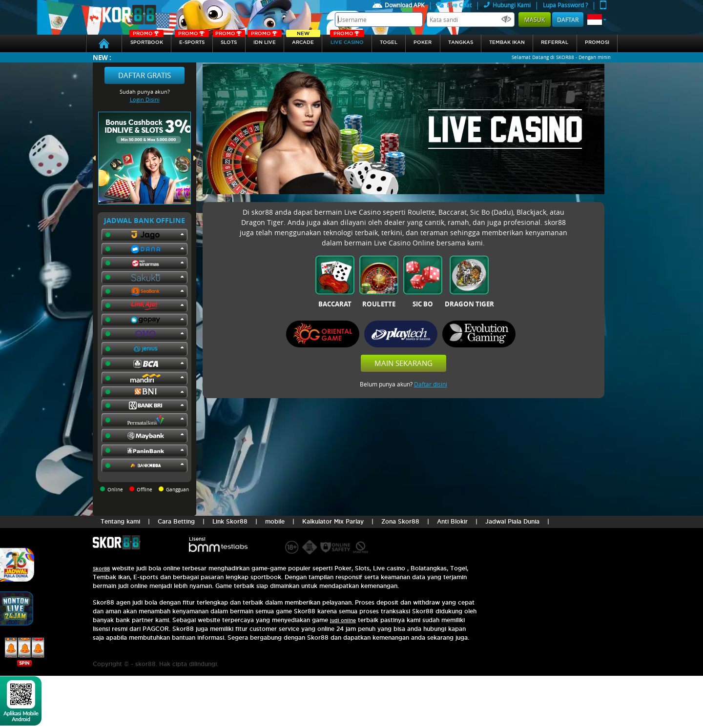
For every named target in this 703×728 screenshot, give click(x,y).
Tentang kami (120, 521)
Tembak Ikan (507, 42)
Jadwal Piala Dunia (512, 521)
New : (102, 57)
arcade (303, 40)
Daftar (568, 20)
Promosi (597, 42)
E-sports (192, 40)
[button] (597, 20)
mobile (275, 521)
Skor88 (101, 569)
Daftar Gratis (145, 75)
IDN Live (265, 40)
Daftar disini (431, 384)
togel (389, 42)
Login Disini (145, 99)
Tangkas (461, 42)
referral (555, 42)
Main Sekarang (403, 363)
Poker (423, 42)
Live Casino (347, 40)
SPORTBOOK (146, 40)
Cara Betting (176, 521)
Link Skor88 (230, 521)
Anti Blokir (452, 521)
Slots (229, 40)
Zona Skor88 (400, 521)
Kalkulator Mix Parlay (333, 521)
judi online (343, 620)
